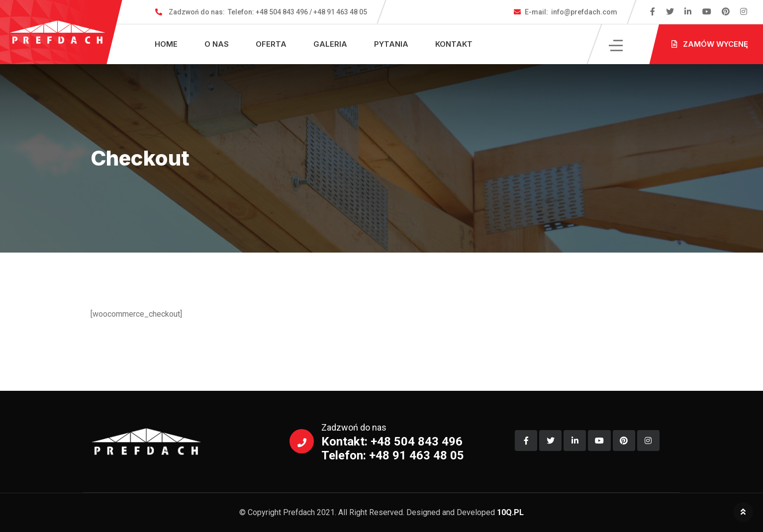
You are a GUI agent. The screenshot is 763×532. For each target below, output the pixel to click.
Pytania (391, 44)
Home (166, 44)
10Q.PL (510, 512)
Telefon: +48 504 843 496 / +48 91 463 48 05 (268, 12)
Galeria (330, 44)
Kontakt (454, 44)
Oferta (271, 44)
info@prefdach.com (571, 12)
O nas (217, 44)
